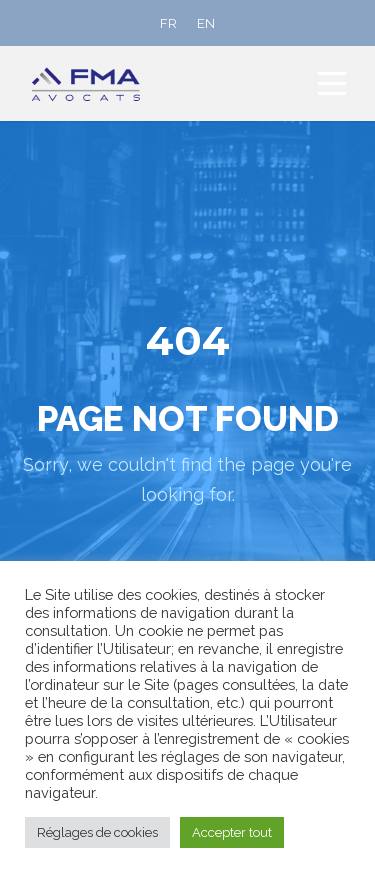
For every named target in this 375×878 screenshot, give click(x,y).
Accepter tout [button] (232, 832)
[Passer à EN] (206, 23)
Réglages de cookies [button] (97, 832)
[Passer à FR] (168, 23)
